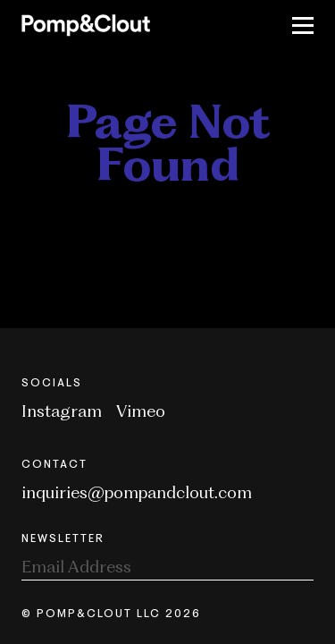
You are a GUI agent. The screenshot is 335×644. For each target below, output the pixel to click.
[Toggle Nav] (303, 25)
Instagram (62, 411)
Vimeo (141, 411)
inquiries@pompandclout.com (137, 492)
